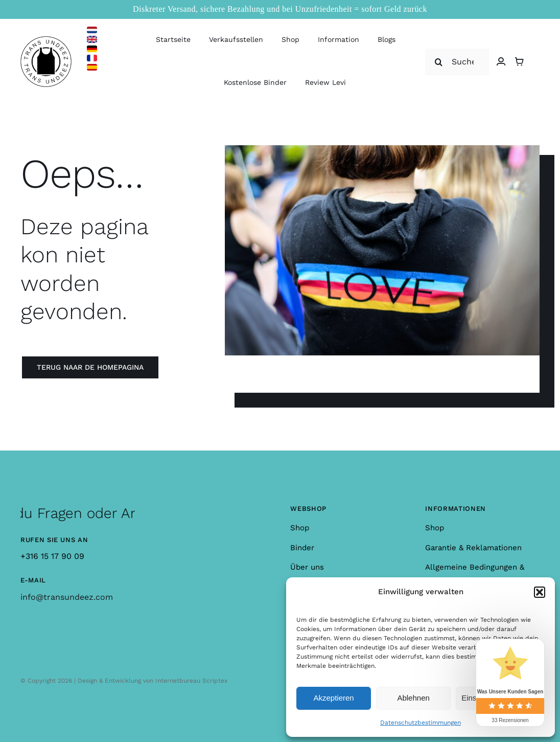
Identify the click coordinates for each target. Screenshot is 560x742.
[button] (540, 592)
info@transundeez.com (67, 597)
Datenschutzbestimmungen (421, 723)
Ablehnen (413, 698)
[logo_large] (46, 40)
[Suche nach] (457, 62)
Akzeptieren (333, 698)
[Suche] (438, 62)
